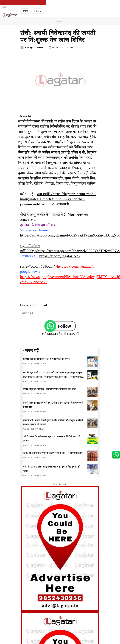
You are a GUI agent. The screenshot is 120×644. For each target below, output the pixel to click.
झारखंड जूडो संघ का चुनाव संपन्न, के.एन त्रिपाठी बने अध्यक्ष (46, 358)
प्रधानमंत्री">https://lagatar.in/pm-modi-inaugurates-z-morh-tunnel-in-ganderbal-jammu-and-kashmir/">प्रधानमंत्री (58, 199)
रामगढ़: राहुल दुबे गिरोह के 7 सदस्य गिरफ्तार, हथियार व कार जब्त (49, 388)
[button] (4, 11)
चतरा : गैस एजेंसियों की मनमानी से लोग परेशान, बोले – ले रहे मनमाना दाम (52, 452)
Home (58, 20)
